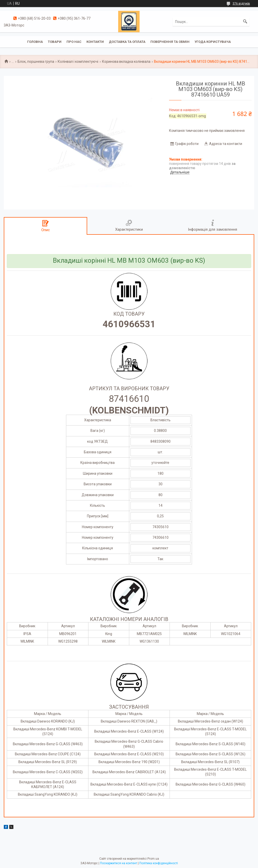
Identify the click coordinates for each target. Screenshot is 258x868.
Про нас (74, 42)
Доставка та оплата (127, 42)
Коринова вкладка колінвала (126, 62)
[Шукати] (245, 22)
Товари (55, 42)
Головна (35, 42)
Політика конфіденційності (159, 863)
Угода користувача (213, 42)
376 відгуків (241, 4)
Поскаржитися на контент (119, 863)
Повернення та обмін (170, 42)
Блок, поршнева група (36, 62)
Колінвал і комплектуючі (78, 62)
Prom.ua (153, 859)
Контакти (95, 42)
